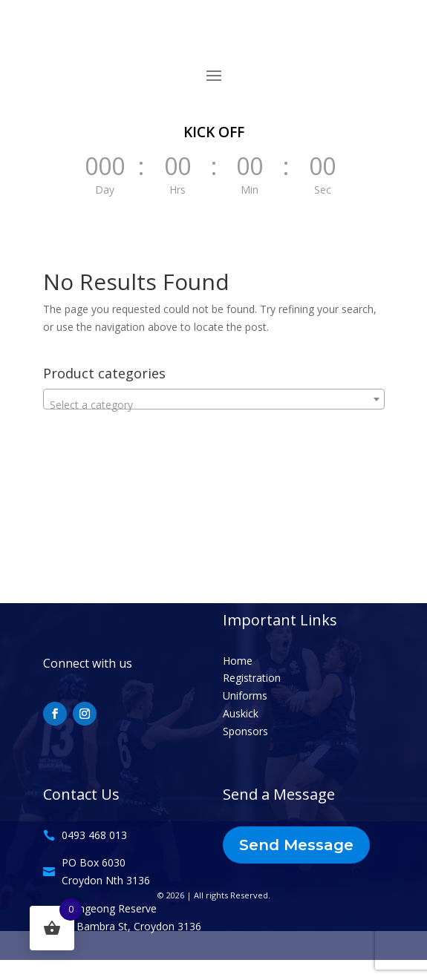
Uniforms (245, 695)
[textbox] (214, 405)
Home (238, 661)
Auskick (241, 713)
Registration (252, 678)
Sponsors (245, 731)
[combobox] (214, 399)
